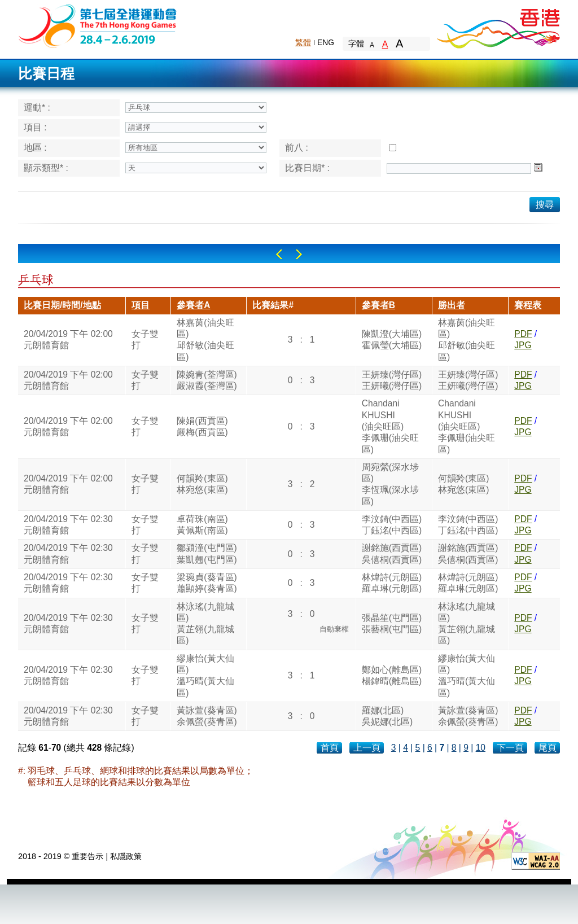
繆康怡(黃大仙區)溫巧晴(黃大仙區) (205, 676)
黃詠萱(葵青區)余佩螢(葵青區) (207, 716)
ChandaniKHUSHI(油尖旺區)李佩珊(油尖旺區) (390, 426)
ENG (326, 42)
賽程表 (528, 305)
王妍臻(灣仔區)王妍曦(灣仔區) (392, 380)
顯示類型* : (46, 168)
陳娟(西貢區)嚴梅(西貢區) (202, 426)
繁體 (303, 42)
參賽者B (378, 305)
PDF (523, 334)
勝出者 (452, 305)
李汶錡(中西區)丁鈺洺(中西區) (392, 525)
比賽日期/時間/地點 (62, 305)
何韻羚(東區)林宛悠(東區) (202, 484)
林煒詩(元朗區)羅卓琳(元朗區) (392, 583)
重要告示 (87, 856)
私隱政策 (126, 856)
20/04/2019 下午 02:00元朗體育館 (68, 340)
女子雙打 (145, 340)
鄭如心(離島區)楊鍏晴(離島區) (392, 675)
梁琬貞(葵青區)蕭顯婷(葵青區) (207, 583)
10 (481, 748)
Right (299, 254)
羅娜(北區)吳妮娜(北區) (387, 716)
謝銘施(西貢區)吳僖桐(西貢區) (392, 553)
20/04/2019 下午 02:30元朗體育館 (68, 525)
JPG (523, 345)
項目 (141, 305)
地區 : (35, 148)
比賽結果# (273, 305)
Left (279, 254)
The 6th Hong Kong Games (98, 25)
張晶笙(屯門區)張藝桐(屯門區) (392, 623)
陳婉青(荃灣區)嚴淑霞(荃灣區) (207, 380)
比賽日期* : (307, 168)
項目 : (35, 127)
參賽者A (193, 305)
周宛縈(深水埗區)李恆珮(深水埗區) (390, 484)
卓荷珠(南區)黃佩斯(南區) (202, 525)
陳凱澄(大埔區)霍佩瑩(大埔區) (392, 340)
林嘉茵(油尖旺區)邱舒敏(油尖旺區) (205, 340)
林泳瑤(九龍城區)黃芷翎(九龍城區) (205, 624)
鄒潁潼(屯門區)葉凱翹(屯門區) (207, 553)
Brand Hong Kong (498, 25)
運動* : (37, 108)
